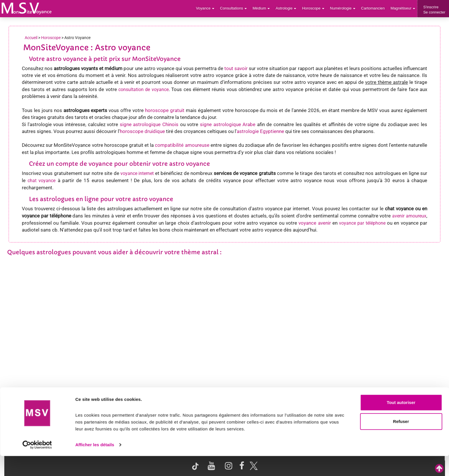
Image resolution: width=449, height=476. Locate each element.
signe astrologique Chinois (149, 124)
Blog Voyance (320, 401)
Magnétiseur (403, 8)
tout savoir (236, 68)
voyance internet (137, 173)
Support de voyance (31, 401)
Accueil (31, 38)
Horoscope (315, 8)
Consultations (236, 8)
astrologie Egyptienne (260, 131)
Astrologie (288, 8)
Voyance (208, 8)
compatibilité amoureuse (182, 145)
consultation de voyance (143, 89)
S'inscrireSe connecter (434, 10)
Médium (263, 8)
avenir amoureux (409, 216)
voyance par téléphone (362, 223)
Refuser (401, 441)
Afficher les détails (95, 465)
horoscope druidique (142, 131)
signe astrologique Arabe (228, 124)
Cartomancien (374, 8)
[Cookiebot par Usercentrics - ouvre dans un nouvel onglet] (37, 465)
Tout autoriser (401, 422)
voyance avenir (315, 223)
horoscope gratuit (165, 110)
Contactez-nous (394, 401)
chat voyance (42, 181)
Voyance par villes (102, 401)
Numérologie (344, 8)
